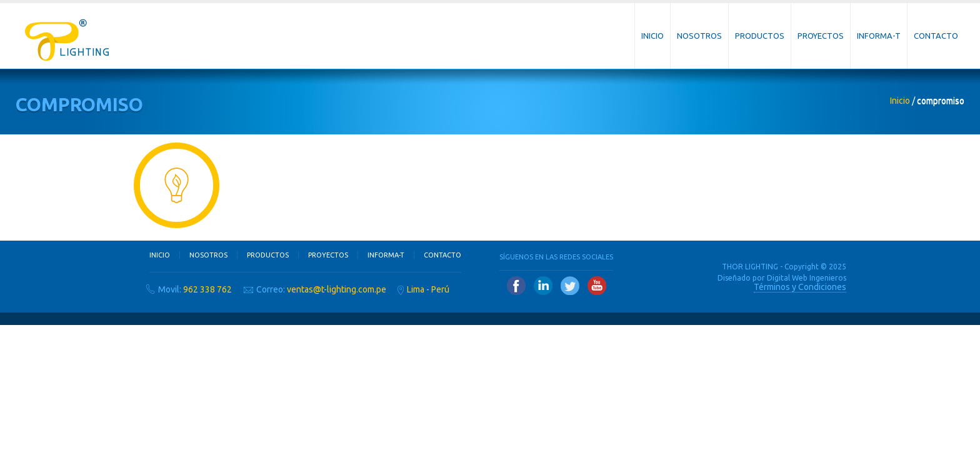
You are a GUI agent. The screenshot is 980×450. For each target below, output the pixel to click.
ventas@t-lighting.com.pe (337, 289)
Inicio (652, 36)
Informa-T (879, 36)
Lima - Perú (428, 289)
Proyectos (821, 36)
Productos (760, 36)
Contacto (936, 36)
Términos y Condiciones (800, 287)
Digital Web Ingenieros (807, 278)
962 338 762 (207, 289)
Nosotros (699, 36)
